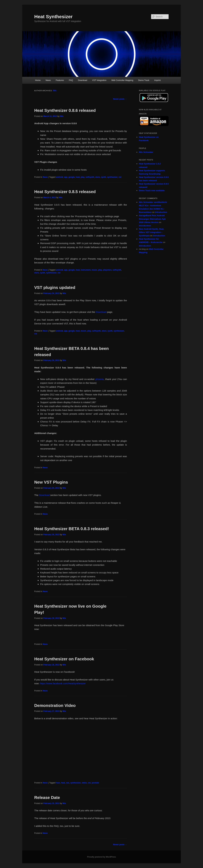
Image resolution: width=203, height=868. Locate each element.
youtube (95, 783)
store (97, 177)
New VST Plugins (51, 482)
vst (120, 177)
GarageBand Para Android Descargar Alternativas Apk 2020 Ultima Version (152, 219)
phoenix (100, 379)
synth (103, 177)
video (84, 783)
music (94, 270)
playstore (107, 270)
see (68, 783)
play (83, 177)
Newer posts (120, 99)
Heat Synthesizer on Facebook (64, 659)
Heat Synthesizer (53, 17)
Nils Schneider (146, 152)
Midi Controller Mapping (122, 80)
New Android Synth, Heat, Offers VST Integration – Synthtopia (151, 232)
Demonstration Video (55, 705)
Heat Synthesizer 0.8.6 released (65, 110)
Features (60, 80)
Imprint (157, 80)
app (66, 177)
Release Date (47, 798)
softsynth (90, 177)
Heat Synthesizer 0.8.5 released (65, 192)
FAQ (71, 80)
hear (58, 783)
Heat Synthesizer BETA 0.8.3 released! (72, 529)
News (48, 80)
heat (78, 177)
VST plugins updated (55, 287)
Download (83, 80)
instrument (86, 270)
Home (38, 80)
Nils (55, 91)
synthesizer (112, 177)
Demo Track (144, 80)
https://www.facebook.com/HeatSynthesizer (63, 683)
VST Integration (99, 80)
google (72, 177)
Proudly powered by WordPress (101, 857)
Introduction (161, 212)
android (59, 177)
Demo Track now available (152, 190)
